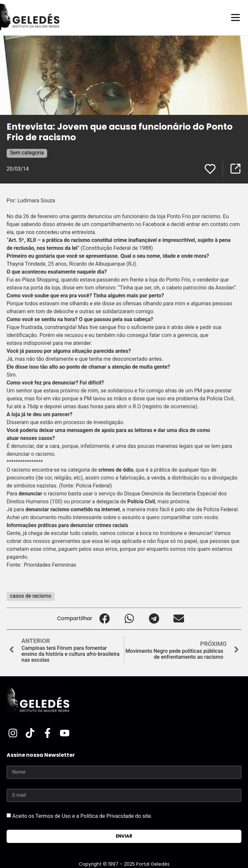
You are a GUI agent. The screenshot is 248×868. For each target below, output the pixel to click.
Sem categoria (27, 153)
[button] (105, 619)
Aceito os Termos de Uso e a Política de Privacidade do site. (82, 816)
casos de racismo (31, 596)
